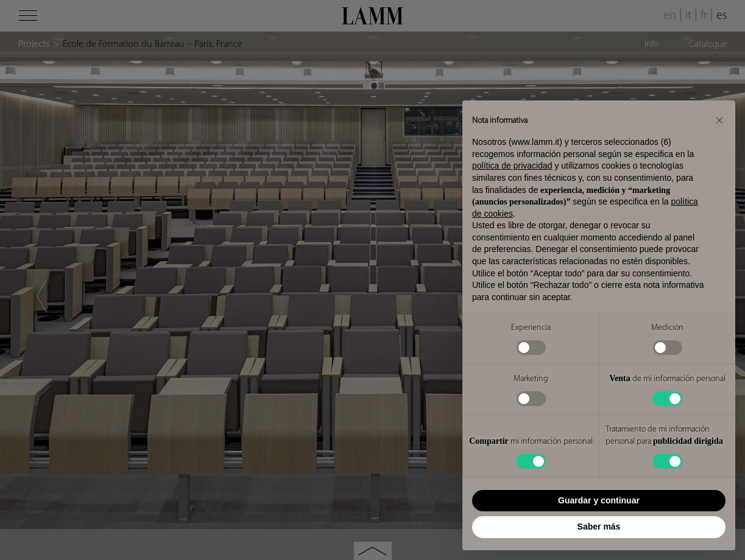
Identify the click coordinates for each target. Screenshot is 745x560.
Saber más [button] (599, 527)
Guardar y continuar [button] (599, 500)
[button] (719, 120)
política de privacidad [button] (512, 166)
